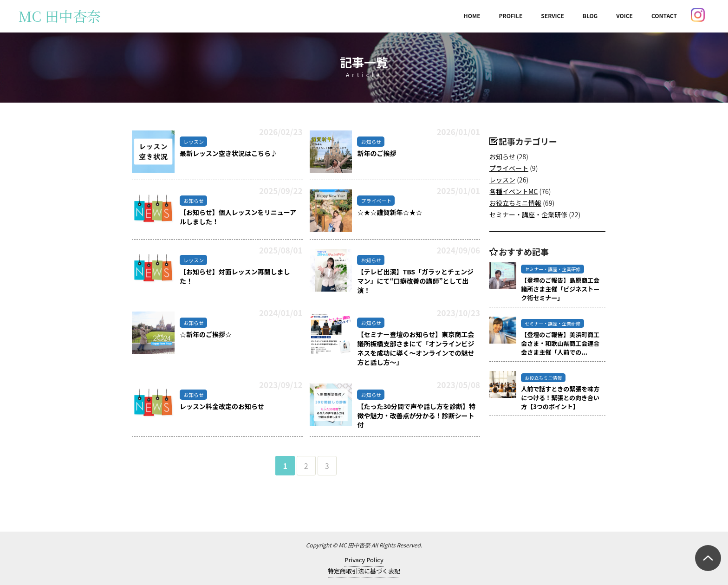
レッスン (502, 180)
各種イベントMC (513, 191)
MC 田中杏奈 (60, 16)
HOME (472, 16)
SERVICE (552, 16)
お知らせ (502, 156)
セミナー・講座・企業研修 (528, 214)
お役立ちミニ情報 (515, 203)
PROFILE (511, 16)
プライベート (509, 168)
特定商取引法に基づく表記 (364, 571)
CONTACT (664, 16)
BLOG (590, 16)
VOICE (624, 16)
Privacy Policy (364, 560)
